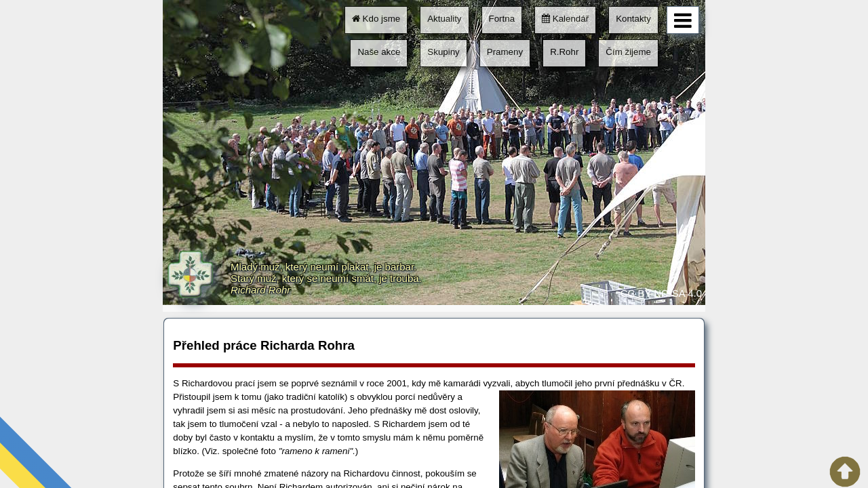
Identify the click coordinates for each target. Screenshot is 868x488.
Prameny (505, 52)
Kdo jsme (376, 19)
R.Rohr (564, 52)
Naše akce (379, 52)
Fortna (502, 19)
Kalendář (565, 19)
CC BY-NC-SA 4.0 (661, 293)
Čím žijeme (628, 52)
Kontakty (633, 19)
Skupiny (443, 52)
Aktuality (444, 19)
